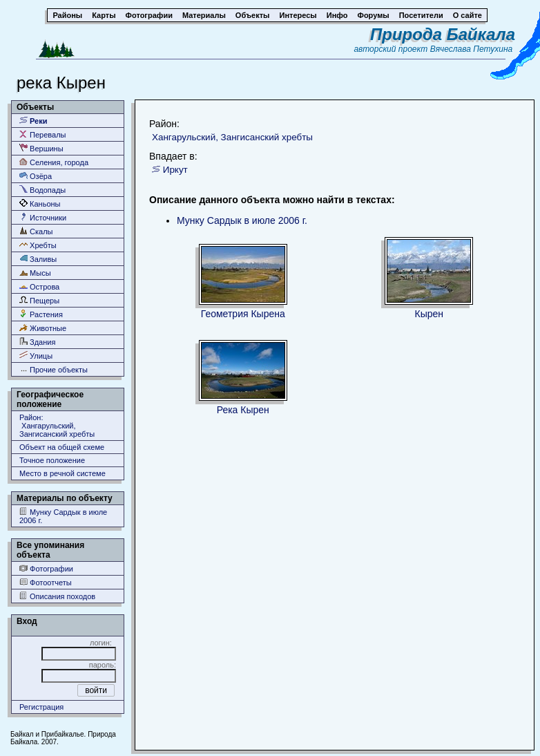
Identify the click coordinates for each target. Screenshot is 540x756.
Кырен (429, 314)
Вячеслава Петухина (472, 49)
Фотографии (46, 568)
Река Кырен (243, 410)
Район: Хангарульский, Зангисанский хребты (57, 426)
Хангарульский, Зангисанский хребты (232, 137)
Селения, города (54, 162)
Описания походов (57, 596)
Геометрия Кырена (243, 314)
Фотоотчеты (46, 582)
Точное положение (52, 460)
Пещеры (39, 300)
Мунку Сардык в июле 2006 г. (63, 516)
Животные (43, 328)
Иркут (175, 170)
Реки (33, 121)
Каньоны (40, 204)
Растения (41, 314)
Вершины (41, 148)
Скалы (36, 231)
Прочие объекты (54, 369)
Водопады (42, 190)
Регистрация (41, 707)
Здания (37, 342)
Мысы (35, 273)
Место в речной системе (62, 473)
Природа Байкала (443, 34)
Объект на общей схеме (62, 447)
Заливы (38, 259)
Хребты (38, 245)
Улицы (36, 356)
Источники (43, 217)
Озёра (36, 176)
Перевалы (42, 134)
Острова (39, 286)
